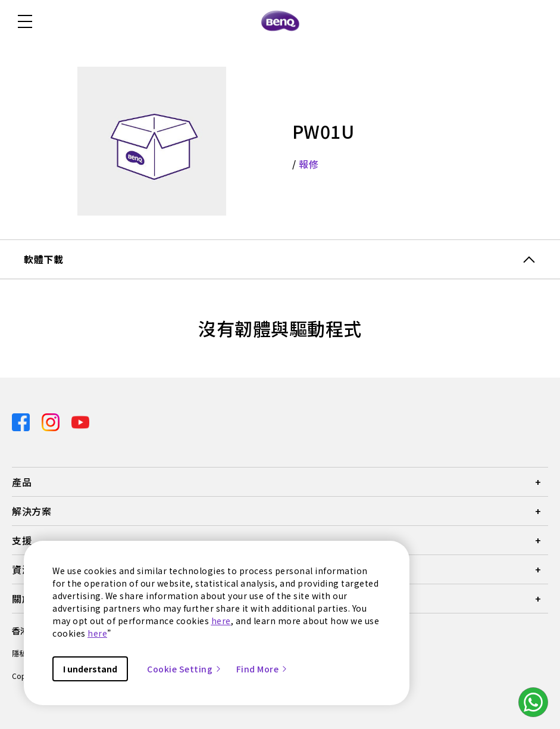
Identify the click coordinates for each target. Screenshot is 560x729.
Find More (262, 669)
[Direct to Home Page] (280, 21)
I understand (90, 669)
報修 (309, 164)
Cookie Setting (184, 669)
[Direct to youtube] (80, 421)
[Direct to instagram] (52, 421)
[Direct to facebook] (22, 421)
